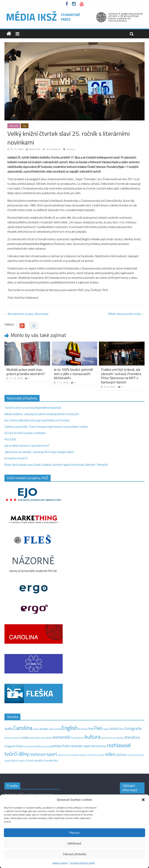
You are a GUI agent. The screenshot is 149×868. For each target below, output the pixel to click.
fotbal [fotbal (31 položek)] (114, 729)
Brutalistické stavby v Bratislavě (26, 314)
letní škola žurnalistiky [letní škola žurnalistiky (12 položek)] (113, 738)
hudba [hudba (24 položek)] (25, 737)
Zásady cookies (60, 863)
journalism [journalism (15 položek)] (46, 738)
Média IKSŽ (34, 149)
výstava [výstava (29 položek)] (121, 754)
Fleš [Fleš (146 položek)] (98, 728)
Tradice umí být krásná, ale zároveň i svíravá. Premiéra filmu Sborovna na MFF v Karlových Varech (121, 376)
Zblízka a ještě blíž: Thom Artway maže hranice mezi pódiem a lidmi (46, 427)
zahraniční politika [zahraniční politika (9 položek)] (136, 755)
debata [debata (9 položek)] (36, 729)
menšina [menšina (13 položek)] (29, 746)
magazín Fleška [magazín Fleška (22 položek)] (14, 746)
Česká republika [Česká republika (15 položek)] (35, 760)
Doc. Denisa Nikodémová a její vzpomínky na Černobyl (37, 420)
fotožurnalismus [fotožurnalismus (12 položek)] (13, 738)
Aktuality (14, 126)
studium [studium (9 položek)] (84, 755)
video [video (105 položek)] (110, 754)
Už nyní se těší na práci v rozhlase (25, 433)
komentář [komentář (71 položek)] (62, 737)
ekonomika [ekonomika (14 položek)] (55, 729)
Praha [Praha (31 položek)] (66, 746)
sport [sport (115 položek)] (52, 754)
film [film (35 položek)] (91, 729)
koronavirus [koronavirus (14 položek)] (77, 738)
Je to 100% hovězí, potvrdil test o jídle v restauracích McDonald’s (73, 374)
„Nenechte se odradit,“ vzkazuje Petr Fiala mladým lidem (39, 452)
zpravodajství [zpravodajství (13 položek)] (11, 761)
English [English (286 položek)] (70, 728)
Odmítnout (74, 843)
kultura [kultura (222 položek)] (93, 737)
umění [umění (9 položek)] (102, 755)
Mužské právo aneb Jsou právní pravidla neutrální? (26, 372)
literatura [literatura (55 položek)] (132, 737)
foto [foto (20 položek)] (121, 729)
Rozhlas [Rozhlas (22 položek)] (101, 746)
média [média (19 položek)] (37, 746)
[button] (143, 800)
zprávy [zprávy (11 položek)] (22, 761)
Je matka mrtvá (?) (16, 458)
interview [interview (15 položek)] (35, 738)
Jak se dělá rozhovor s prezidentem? (27, 446)
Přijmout (75, 833)
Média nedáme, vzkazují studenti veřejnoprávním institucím (42, 414)
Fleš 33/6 (10, 439)
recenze (71, 149)
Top (25, 126)
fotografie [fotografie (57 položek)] (133, 728)
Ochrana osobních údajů (82, 863)
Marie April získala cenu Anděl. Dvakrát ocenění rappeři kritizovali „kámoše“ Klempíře (56, 465)
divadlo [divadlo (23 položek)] (44, 729)
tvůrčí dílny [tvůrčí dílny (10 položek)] (93, 755)
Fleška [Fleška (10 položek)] (106, 729)
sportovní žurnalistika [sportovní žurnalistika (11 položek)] (68, 755)
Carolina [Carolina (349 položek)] (23, 728)
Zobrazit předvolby (75, 854)
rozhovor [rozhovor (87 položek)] (38, 754)
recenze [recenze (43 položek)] (76, 746)
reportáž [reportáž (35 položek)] (89, 746)
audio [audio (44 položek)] (9, 729)
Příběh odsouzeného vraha (126, 314)
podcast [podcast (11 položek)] (46, 746)
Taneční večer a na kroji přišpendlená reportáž (33, 408)
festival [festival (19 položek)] (83, 729)
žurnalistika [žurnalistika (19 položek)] (51, 760)
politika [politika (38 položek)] (56, 746)
